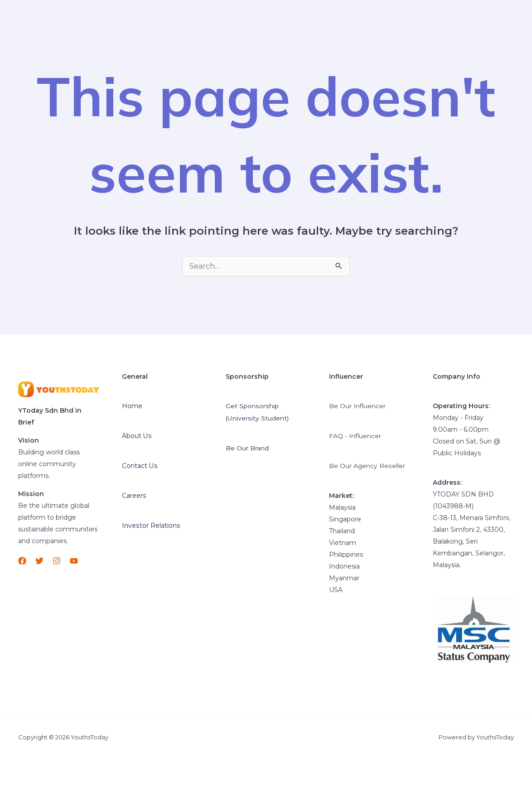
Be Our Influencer (358, 406)
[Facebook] (22, 561)
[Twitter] (39, 561)
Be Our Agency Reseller (367, 465)
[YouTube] (74, 561)
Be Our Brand (247, 447)
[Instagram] (57, 561)
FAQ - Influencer (355, 435)
